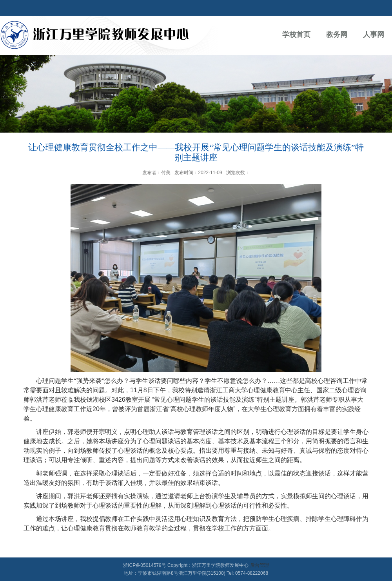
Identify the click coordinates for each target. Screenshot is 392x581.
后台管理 (260, 565)
